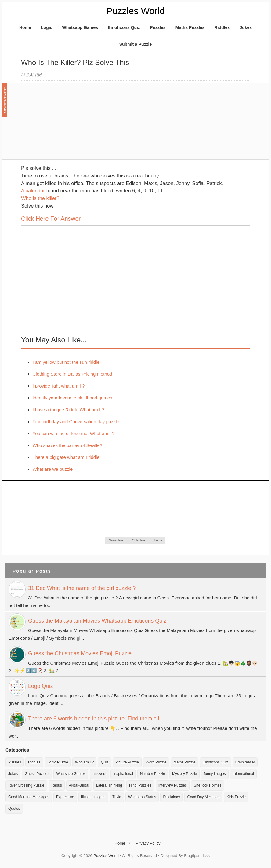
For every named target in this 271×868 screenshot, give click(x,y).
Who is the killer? (40, 198)
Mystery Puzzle (184, 774)
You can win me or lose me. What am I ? (74, 433)
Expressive (65, 797)
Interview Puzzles (173, 785)
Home (25, 27)
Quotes (14, 809)
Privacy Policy (148, 843)
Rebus (57, 785)
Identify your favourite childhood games (72, 398)
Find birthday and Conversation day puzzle (76, 421)
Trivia (117, 797)
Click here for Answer (51, 219)
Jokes (246, 27)
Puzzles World (135, 11)
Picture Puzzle (127, 762)
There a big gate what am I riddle (66, 457)
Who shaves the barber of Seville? (67, 445)
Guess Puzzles (37, 774)
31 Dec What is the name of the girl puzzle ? (82, 588)
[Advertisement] (67, 124)
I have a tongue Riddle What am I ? (69, 410)
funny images (215, 774)
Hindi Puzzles (140, 785)
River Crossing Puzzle (26, 785)
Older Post (139, 540)
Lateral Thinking (109, 785)
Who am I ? (84, 762)
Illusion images (93, 797)
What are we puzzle (53, 469)
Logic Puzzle (58, 762)
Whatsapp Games (80, 27)
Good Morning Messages (29, 797)
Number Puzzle (153, 774)
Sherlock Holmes (208, 785)
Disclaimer (172, 797)
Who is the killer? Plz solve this (75, 62)
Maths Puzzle (185, 762)
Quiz (105, 762)
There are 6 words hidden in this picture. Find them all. (94, 719)
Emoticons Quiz (124, 27)
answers (99, 774)
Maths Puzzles (190, 27)
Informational (243, 774)
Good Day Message (203, 797)
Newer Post (117, 540)
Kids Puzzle (236, 797)
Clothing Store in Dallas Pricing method (72, 374)
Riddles (222, 27)
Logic (47, 27)
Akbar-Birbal (79, 785)
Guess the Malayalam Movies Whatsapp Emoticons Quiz (97, 621)
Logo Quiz (41, 686)
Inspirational (123, 774)
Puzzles (158, 27)
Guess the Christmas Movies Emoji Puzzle (80, 653)
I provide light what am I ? (59, 386)
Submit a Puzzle (136, 44)
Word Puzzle (156, 762)
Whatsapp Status (142, 797)
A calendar (33, 191)
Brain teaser (245, 762)
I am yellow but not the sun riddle (66, 362)
